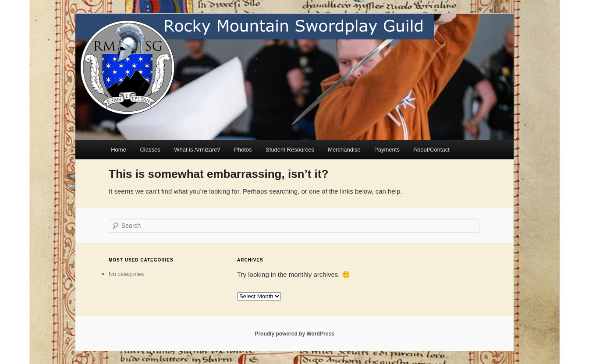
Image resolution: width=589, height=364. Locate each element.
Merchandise (344, 150)
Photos (243, 150)
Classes (150, 150)
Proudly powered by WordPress (294, 334)
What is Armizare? (197, 150)
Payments (387, 150)
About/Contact (431, 150)
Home (119, 150)
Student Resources (290, 150)
